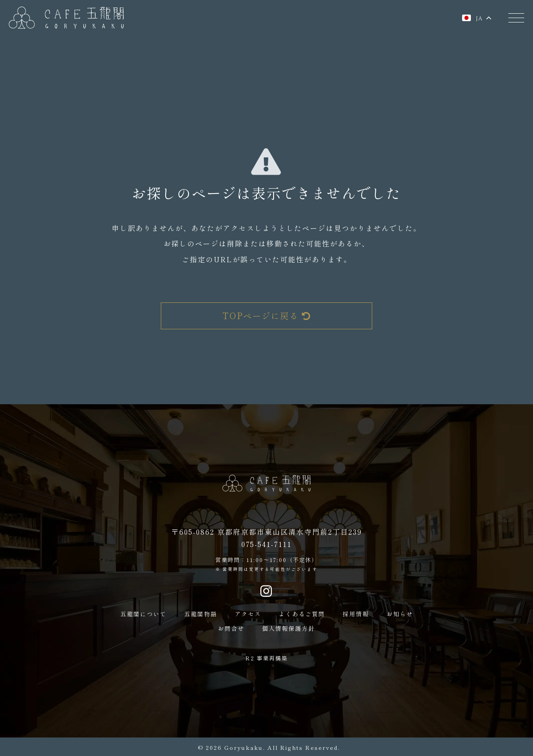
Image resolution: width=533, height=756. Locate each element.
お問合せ (231, 628)
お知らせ (400, 614)
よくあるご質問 (302, 614)
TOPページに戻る (267, 316)
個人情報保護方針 (289, 628)
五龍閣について (143, 614)
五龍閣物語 (201, 614)
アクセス (248, 614)
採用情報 (356, 614)
